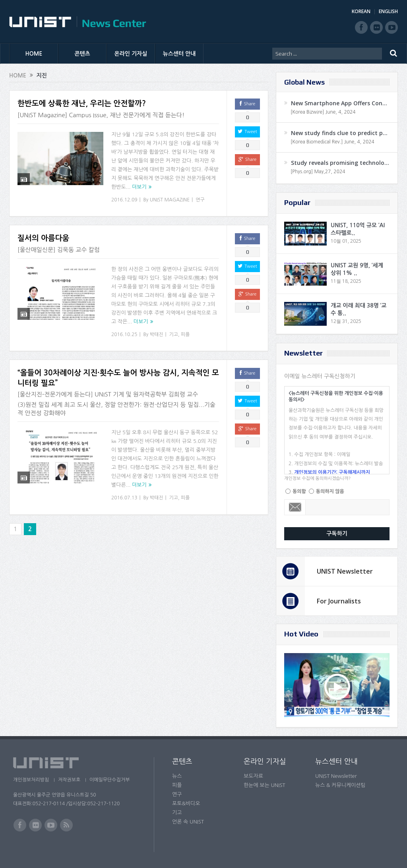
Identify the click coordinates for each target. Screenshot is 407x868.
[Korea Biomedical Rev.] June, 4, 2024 (332, 142)
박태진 (157, 334)
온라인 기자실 (131, 54)
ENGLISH (388, 11)
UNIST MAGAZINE (170, 200)
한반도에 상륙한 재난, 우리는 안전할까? (82, 103)
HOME (34, 54)
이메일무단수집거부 (112, 780)
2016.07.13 (124, 498)
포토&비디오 (186, 803)
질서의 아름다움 (43, 238)
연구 (200, 200)
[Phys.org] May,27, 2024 (318, 172)
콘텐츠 (82, 54)
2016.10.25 (124, 334)
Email (295, 507)
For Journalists (339, 601)
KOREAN (361, 11)
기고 (174, 334)
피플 (185, 334)
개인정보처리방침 (31, 780)
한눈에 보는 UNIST (265, 785)
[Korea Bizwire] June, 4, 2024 (323, 112)
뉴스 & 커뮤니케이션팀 (340, 785)
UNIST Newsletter (345, 571)
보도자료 (253, 776)
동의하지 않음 (330, 491)
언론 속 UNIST (188, 822)
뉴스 (177, 776)
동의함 (299, 491)
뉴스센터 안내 (179, 54)
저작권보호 (70, 780)
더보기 (139, 187)
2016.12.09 (124, 200)
